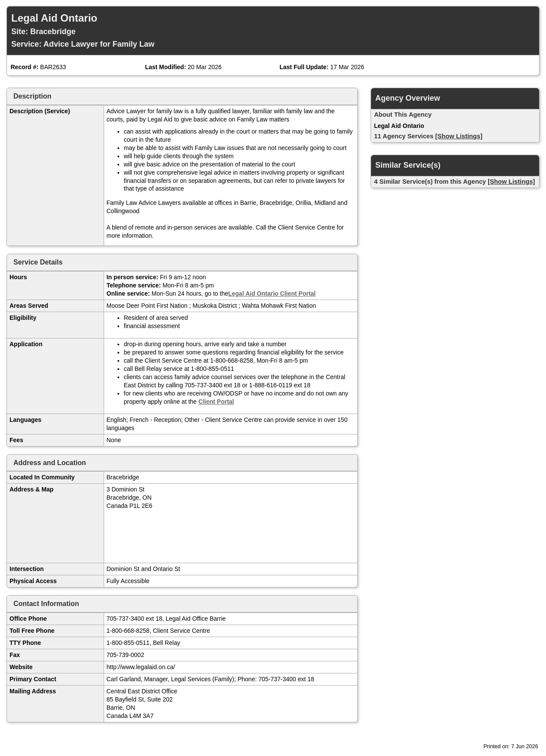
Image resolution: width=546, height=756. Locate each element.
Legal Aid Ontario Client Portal (272, 293)
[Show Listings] (459, 136)
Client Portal (216, 402)
